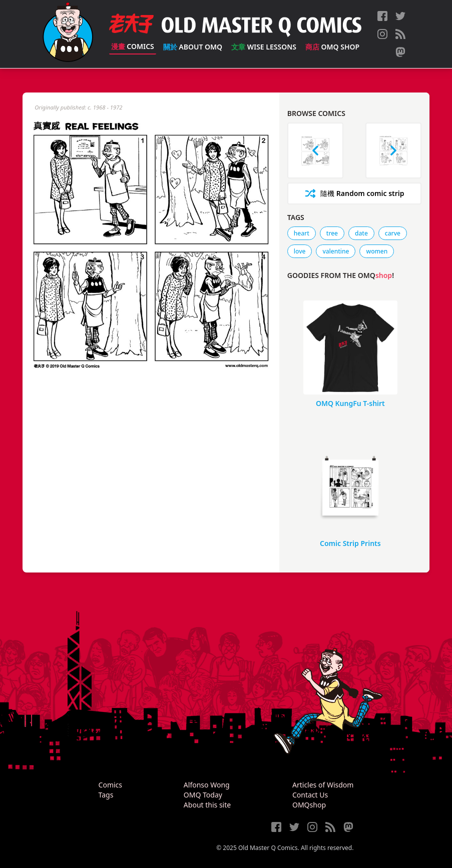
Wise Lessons (264, 47)
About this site (207, 805)
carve (393, 233)
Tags (106, 795)
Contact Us (310, 795)
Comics (133, 46)
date (361, 233)
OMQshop (309, 805)
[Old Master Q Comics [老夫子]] (68, 34)
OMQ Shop (332, 47)
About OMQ (193, 47)
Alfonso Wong (207, 785)
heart (302, 233)
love (300, 251)
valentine (336, 251)
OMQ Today (203, 795)
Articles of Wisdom (323, 785)
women (377, 251)
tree (332, 233)
